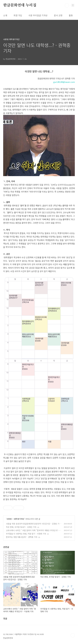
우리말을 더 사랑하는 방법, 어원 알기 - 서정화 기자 (26, 534)
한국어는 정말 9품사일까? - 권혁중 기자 (22, 537)
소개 (5, 15)
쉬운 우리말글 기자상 (38, 15)
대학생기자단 (19, 519)
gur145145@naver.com (64, 82)
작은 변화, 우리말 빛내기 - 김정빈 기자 (21, 527)
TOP (73, 635)
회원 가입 (18, 15)
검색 (67, 5)
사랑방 (9, 519)
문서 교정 (58, 15)
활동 (71, 15)
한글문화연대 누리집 (20, 5)
